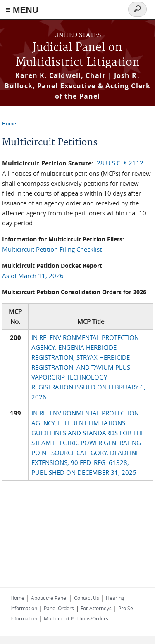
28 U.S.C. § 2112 (120, 163)
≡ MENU (22, 10)
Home (9, 123)
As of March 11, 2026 (33, 276)
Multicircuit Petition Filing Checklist (52, 249)
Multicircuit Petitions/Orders (76, 618)
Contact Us (87, 598)
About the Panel (49, 598)
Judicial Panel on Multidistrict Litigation (78, 55)
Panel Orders (59, 608)
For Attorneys (96, 608)
